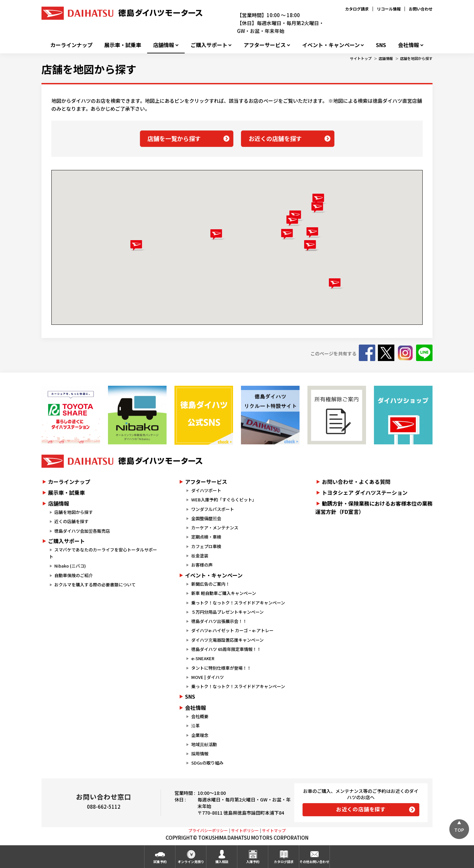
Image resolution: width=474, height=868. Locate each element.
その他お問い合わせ (314, 862)
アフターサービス (265, 45)
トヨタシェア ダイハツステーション (365, 492)
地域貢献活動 (204, 744)
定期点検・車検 (206, 537)
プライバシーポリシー (208, 830)
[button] (289, 234)
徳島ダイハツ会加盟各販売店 (82, 531)
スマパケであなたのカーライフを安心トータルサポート (103, 553)
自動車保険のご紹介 (74, 575)
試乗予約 (160, 862)
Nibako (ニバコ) (70, 566)
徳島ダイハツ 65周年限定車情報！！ (226, 649)
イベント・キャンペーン (331, 45)
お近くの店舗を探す (275, 138)
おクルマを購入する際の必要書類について (95, 585)
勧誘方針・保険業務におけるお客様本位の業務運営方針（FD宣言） (374, 508)
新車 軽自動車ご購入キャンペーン (224, 593)
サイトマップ (274, 830)
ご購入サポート (209, 45)
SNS (381, 45)
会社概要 (200, 716)
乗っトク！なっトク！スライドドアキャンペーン (238, 603)
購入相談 (222, 862)
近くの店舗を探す (71, 521)
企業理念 (200, 735)
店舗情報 (164, 45)
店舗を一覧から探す (174, 138)
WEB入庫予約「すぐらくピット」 (224, 500)
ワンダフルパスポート (213, 509)
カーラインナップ (71, 45)
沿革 (196, 726)
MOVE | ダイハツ (208, 677)
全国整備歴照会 (206, 518)
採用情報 (200, 754)
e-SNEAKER (203, 658)
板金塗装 (200, 556)
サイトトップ (361, 58)
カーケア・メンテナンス (215, 528)
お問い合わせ (421, 9)
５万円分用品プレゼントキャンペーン (227, 612)
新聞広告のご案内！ (211, 584)
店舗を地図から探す (416, 58)
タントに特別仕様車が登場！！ (221, 668)
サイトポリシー (245, 830)
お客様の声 (202, 565)
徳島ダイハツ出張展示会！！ (219, 621)
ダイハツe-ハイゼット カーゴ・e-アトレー (232, 630)
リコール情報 (389, 9)
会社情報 (408, 45)
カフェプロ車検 (206, 546)
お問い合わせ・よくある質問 (356, 482)
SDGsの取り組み (207, 763)
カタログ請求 (357, 9)
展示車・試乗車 (123, 45)
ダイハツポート (206, 490)
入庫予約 (253, 862)
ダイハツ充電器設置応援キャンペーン (227, 640)
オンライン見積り (191, 862)
